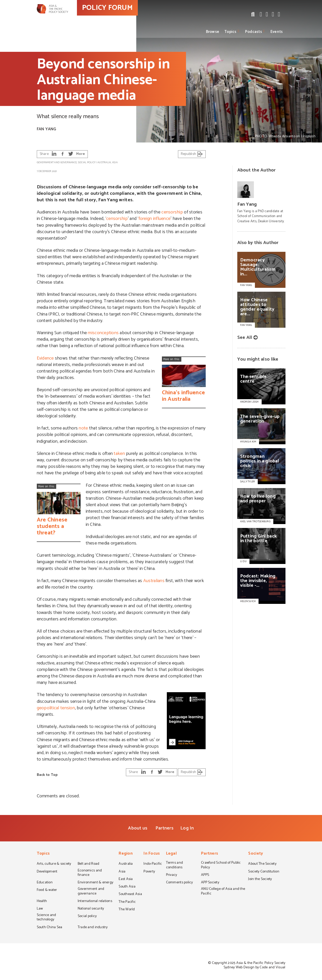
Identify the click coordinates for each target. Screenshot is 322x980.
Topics (230, 32)
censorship (172, 212)
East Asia (126, 879)
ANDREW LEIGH (249, 402)
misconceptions (103, 333)
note (83, 428)
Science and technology (46, 918)
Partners (164, 828)
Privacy (172, 875)
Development (47, 872)
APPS (205, 875)
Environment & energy (95, 883)
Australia (104, 162)
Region (126, 854)
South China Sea (50, 928)
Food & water (47, 890)
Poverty (149, 872)
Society (256, 854)
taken (119, 454)
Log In (187, 828)
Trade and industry (93, 928)
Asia (115, 162)
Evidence (45, 358)
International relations (95, 902)
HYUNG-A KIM (248, 442)
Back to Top (47, 775)
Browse (213, 32)
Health (42, 902)
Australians (154, 581)
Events (277, 32)
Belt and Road (88, 864)
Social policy (87, 162)
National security (91, 909)
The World (127, 910)
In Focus (152, 854)
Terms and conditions (174, 865)
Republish (192, 154)
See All (245, 338)
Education (45, 883)
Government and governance (57, 162)
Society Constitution (264, 872)
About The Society (262, 864)
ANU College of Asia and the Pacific (223, 892)
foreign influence (155, 219)
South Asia (127, 887)
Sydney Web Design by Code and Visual (255, 967)
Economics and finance (90, 873)
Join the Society (260, 879)
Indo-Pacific (153, 864)
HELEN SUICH (248, 601)
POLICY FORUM (132, 18)
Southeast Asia (130, 895)
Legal (171, 854)
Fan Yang (46, 129)
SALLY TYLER (248, 482)
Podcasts (253, 32)
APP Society (210, 883)
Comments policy (180, 883)
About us (138, 828)
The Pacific (127, 902)
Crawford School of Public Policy (221, 865)
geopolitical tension (56, 708)
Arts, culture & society (54, 864)
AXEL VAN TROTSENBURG (255, 521)
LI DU (243, 561)
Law (40, 909)
